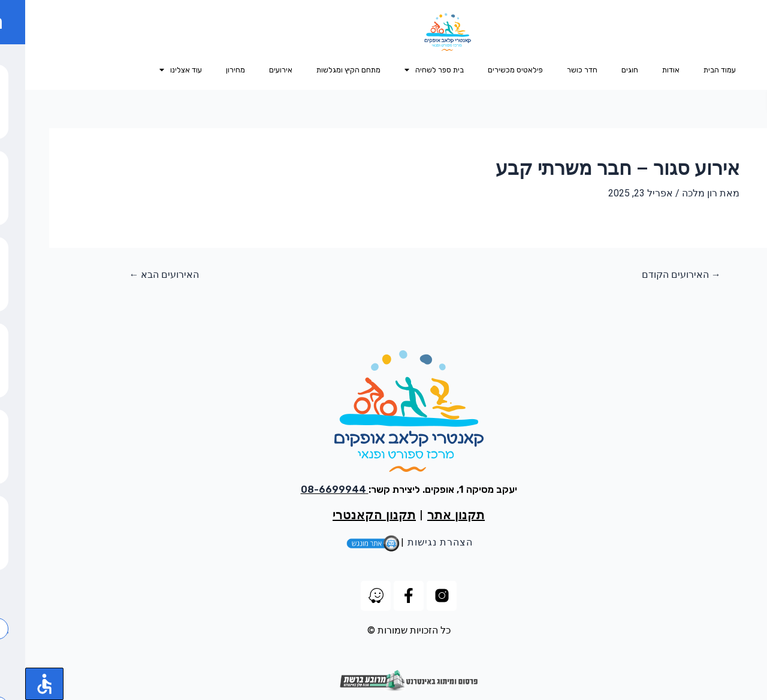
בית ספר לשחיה (409, 70)
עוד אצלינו (155, 70)
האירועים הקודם (656, 275)
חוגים (605, 70)
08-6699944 (308, 490)
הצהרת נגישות (415, 542)
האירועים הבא (139, 275)
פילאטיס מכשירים (490, 70)
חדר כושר (557, 70)
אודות (646, 70)
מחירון (210, 70)
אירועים (256, 70)
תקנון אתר (431, 515)
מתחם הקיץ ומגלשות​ (323, 70)
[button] (756, 101)
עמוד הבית (694, 70)
